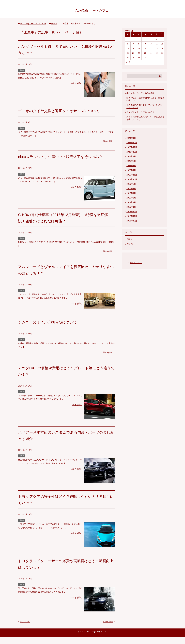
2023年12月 (132, 144)
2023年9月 (131, 157)
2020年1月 (131, 171)
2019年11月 (132, 176)
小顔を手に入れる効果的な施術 (140, 94)
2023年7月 (131, 166)
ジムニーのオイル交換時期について (53, 329)
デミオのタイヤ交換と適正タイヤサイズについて (66, 112)
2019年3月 (131, 199)
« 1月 (128, 63)
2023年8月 (131, 162)
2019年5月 (131, 189)
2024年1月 (131, 139)
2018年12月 (132, 212)
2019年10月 (132, 180)
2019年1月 (131, 208)
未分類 (130, 245)
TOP (33, 24)
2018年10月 (132, 222)
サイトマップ (136, 263)
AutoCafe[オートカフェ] (92, 10)
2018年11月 (132, 217)
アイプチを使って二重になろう (140, 113)
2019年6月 (131, 185)
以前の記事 (108, 629)
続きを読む (77, 84)
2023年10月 (132, 153)
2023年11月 (132, 148)
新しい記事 (25, 629)
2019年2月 (131, 203)
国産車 (22, 71)
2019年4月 (131, 194)
